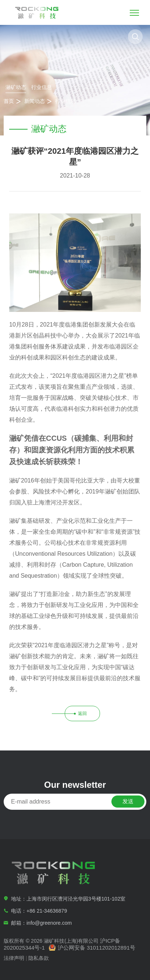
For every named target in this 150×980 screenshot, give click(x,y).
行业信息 (42, 87)
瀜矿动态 (16, 87)
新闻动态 (35, 101)
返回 (82, 713)
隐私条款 (39, 958)
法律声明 (14, 958)
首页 (9, 101)
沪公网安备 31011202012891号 (97, 948)
